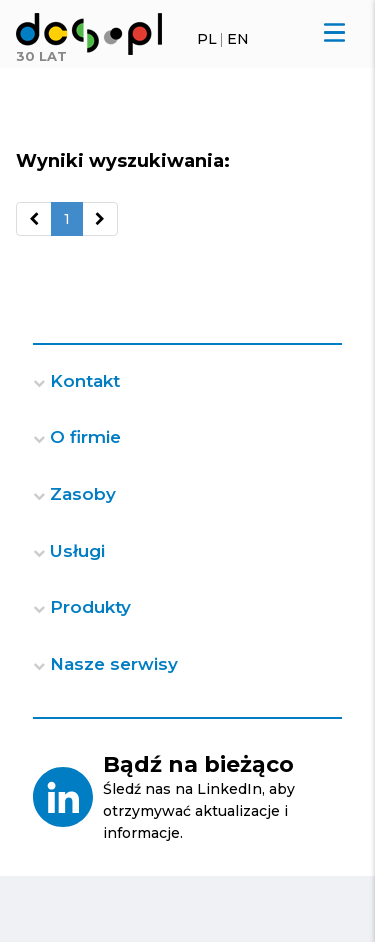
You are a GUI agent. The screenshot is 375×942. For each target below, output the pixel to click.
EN (238, 39)
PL (207, 39)
